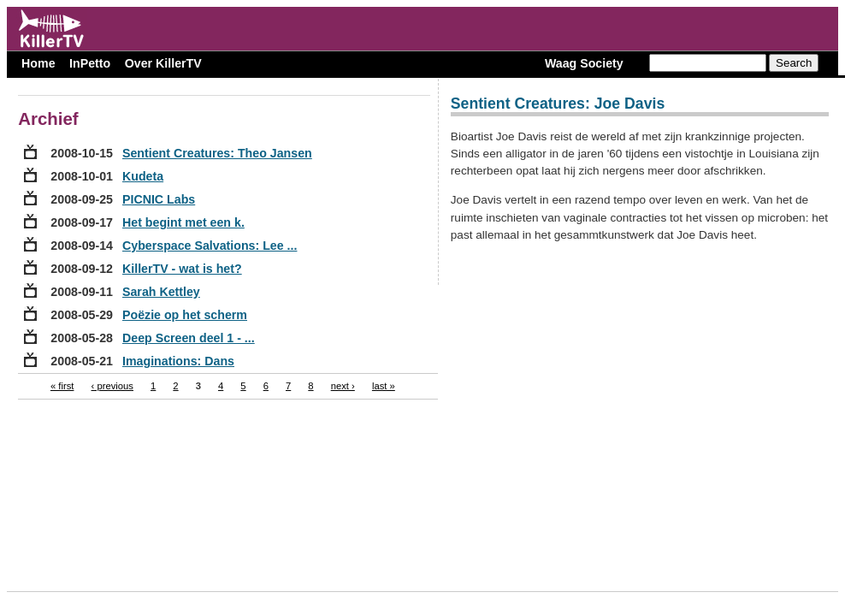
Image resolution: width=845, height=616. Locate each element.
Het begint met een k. (183, 222)
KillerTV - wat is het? (182, 269)
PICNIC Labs (159, 199)
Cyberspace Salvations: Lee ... (210, 246)
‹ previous (112, 386)
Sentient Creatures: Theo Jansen (217, 153)
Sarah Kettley (161, 292)
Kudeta (143, 176)
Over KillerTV (163, 63)
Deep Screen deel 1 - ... (189, 338)
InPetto (90, 63)
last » (384, 386)
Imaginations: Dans (178, 361)
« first (62, 386)
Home (38, 63)
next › (343, 386)
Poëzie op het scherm (185, 315)
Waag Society (584, 63)
